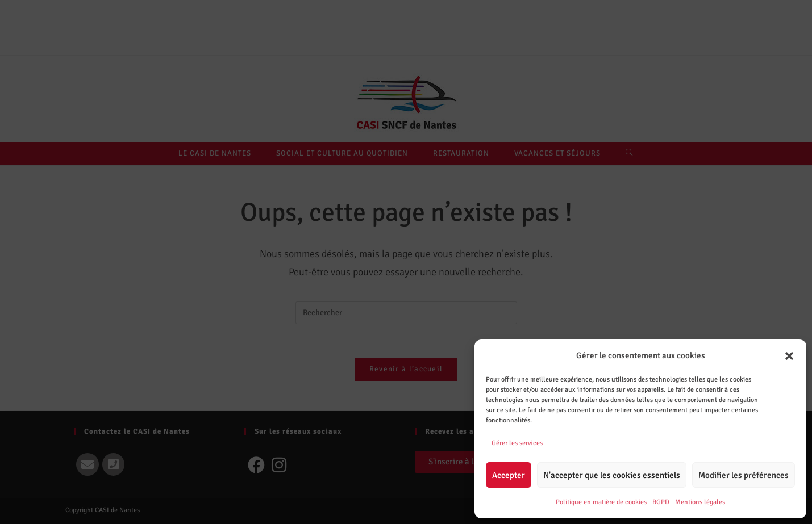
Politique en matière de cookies (601, 502)
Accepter (509, 475)
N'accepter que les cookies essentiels (612, 475)
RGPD (661, 502)
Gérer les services (517, 443)
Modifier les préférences (744, 475)
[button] (789, 356)
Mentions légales (700, 502)
